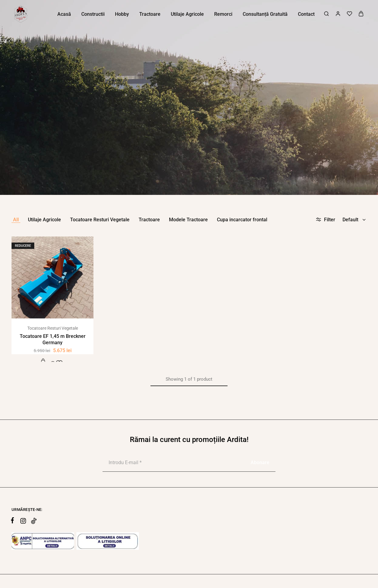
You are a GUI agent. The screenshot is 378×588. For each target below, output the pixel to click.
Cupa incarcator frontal (242, 220)
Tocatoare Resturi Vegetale (100, 220)
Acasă (64, 14)
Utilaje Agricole (44, 220)
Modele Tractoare (188, 220)
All (16, 220)
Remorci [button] (223, 14)
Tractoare (149, 220)
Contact (306, 14)
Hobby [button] (122, 14)
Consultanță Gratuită (265, 14)
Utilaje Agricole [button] (187, 14)
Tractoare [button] (150, 14)
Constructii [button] (93, 14)
